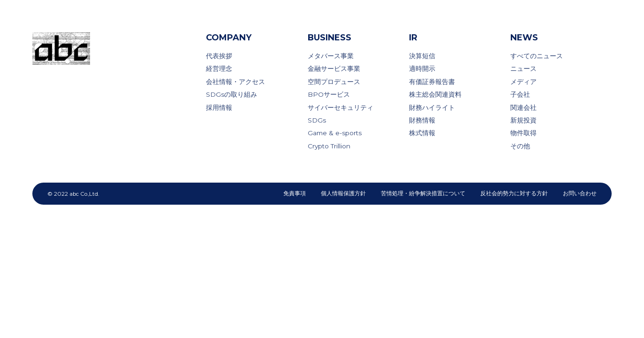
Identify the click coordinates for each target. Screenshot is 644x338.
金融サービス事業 (334, 69)
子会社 (520, 94)
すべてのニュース (537, 56)
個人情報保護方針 (343, 193)
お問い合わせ (580, 193)
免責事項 (295, 193)
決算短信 (422, 56)
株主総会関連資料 (435, 94)
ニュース (523, 69)
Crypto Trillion (329, 146)
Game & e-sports (335, 133)
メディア (523, 82)
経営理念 (219, 69)
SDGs (317, 120)
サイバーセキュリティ (341, 108)
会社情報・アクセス (235, 82)
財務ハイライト (432, 108)
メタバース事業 (331, 56)
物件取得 (523, 133)
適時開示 (422, 69)
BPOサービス (329, 94)
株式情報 (422, 133)
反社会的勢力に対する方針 (514, 193)
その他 (520, 146)
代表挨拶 (219, 56)
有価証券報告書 (432, 82)
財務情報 (422, 120)
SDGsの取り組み (231, 94)
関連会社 (523, 108)
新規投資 (523, 120)
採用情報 (219, 108)
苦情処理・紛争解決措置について (423, 193)
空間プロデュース (334, 82)
